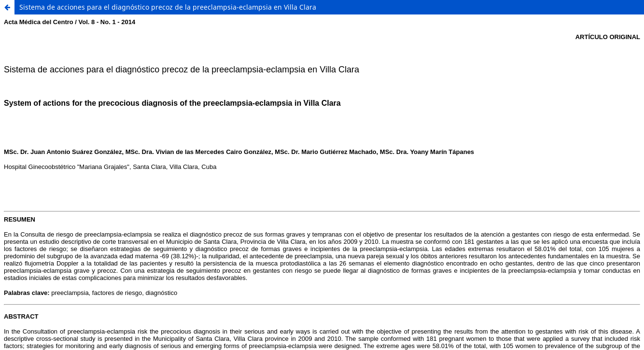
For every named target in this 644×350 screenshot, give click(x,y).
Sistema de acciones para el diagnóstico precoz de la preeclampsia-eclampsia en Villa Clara (168, 7)
